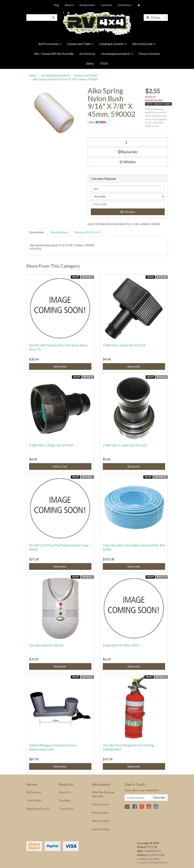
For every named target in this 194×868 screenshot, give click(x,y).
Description (37, 232)
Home (33, 75)
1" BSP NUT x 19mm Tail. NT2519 (51, 445)
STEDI (104, 63)
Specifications (59, 232)
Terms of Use (100, 804)
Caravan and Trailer (80, 44)
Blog (57, 5)
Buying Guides (87, 5)
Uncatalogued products (117, 54)
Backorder (128, 152)
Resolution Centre (38, 809)
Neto (165, 862)
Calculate (128, 212)
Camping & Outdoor (113, 44)
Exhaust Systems (149, 54)
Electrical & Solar (144, 44)
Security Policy (101, 829)
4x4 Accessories (50, 44)
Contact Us (106, 5)
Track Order (34, 800)
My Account (34, 792)
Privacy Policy (100, 813)
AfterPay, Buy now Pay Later (103, 794)
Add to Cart (60, 466)
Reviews (88, 232)
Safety (90, 63)
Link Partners (125, 5)
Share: (98, 122)
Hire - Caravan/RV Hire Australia (54, 54)
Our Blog (64, 800)
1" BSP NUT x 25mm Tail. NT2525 (125, 445)
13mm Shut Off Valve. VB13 (121, 645)
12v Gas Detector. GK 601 (46, 645)
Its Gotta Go (87, 54)
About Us (69, 5)
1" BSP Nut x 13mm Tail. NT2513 (124, 345)
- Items (153, 17)
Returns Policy (101, 821)
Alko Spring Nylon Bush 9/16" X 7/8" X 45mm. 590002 (65, 79)
